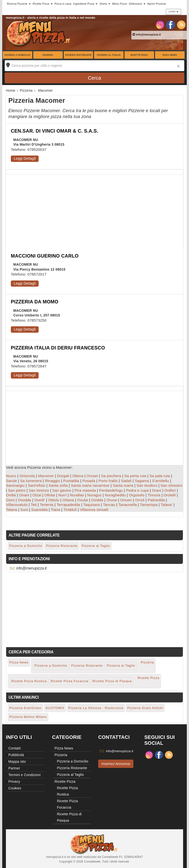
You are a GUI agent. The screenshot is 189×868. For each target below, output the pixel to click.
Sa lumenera (31, 481)
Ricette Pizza (139, 55)
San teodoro (147, 485)
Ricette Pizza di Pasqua (112, 681)
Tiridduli (70, 510)
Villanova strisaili (94, 510)
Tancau (109, 505)
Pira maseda (85, 490)
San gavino (62, 490)
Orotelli (170, 495)
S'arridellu (161, 481)
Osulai (83, 500)
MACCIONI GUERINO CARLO (45, 256)
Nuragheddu (115, 495)
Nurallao (77, 495)
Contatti (15, 748)
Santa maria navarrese (90, 485)
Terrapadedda (68, 505)
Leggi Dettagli (25, 158)
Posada (89, 481)
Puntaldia (71, 481)
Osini (10, 500)
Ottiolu (54, 500)
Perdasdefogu (111, 490)
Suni (24, 510)
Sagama (142, 481)
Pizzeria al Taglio (109, 55)
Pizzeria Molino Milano (28, 717)
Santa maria (123, 485)
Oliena (78, 476)
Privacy (14, 781)
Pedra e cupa (137, 490)
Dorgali (63, 476)
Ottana (68, 500)
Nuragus (94, 495)
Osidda (97, 500)
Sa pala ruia (160, 476)
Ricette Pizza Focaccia (70, 681)
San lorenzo (39, 490)
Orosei (92, 476)
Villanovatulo (17, 505)
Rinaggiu (53, 481)
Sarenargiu (15, 485)
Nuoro (11, 476)
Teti (34, 505)
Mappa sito (17, 762)
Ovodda (24, 500)
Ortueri (126, 500)
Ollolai (50, 495)
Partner (14, 768)
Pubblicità (16, 755)
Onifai (11, 495)
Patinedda (156, 500)
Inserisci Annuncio (116, 764)
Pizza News (170, 55)
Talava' (167, 505)
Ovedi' (40, 500)
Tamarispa (149, 505)
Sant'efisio (37, 485)
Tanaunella (128, 505)
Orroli (140, 500)
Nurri (63, 495)
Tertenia (47, 505)
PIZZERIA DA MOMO (35, 302)
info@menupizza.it (147, 35)
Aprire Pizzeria (157, 4)
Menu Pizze (120, 4)
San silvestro (171, 485)
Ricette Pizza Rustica (29, 681)
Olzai (37, 495)
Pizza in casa (63, 4)
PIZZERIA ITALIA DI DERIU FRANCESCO (58, 348)
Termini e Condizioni (24, 775)
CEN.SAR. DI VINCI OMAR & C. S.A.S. (55, 131)
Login (173, 12)
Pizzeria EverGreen (25, 708)
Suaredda (39, 510)
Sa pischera (111, 476)
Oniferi (170, 490)
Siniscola (27, 476)
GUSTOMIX (55, 708)
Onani (24, 495)
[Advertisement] (94, 209)
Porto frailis (108, 481)
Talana (12, 510)
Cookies (15, 788)
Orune (112, 500)
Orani (157, 490)
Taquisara (91, 505)
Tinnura (154, 495)
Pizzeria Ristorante (79, 55)
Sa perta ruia (135, 476)
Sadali (126, 481)
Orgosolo (137, 495)
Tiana (55, 510)
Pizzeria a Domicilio (17, 55)
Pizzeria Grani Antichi (145, 708)
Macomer (46, 476)
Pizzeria (48, 55)
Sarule (11, 481)
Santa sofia (58, 485)
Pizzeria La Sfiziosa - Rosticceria (96, 708)
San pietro (17, 490)
